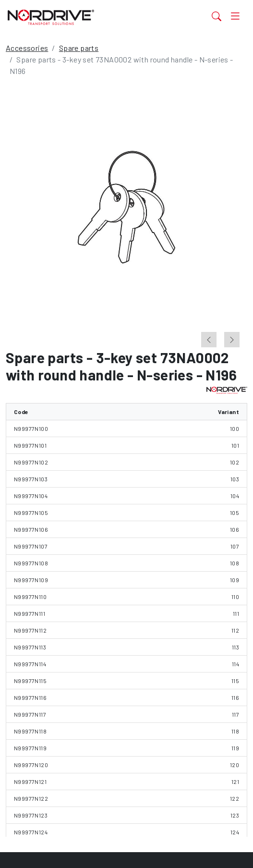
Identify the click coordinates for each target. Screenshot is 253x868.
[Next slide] (232, 340)
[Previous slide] (209, 340)
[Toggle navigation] (235, 16)
